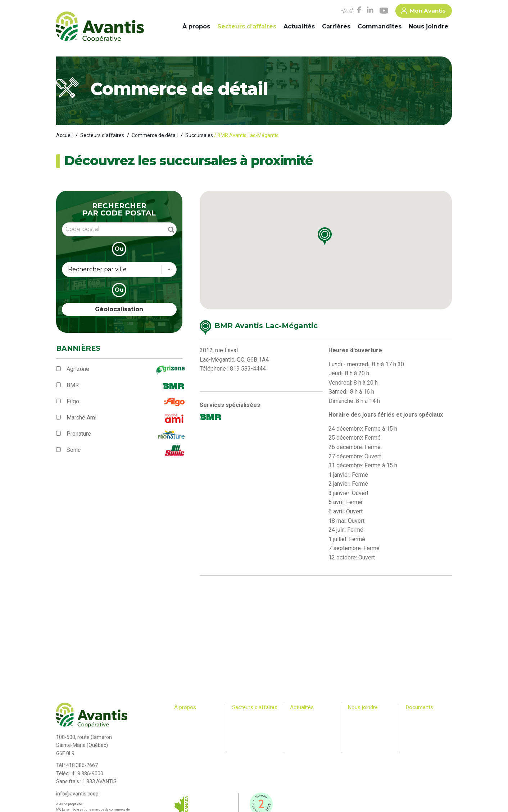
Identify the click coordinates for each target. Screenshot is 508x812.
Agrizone (78, 369)
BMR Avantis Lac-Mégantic (266, 326)
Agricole (240, 718)
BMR (73, 385)
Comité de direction (194, 725)
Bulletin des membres (196, 759)
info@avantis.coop (77, 794)
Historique (184, 718)
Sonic (74, 450)
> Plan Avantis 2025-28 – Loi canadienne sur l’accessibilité (429, 725)
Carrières (336, 26)
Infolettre (299, 725)
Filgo (73, 401)
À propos (196, 26)
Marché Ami (81, 418)
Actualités (299, 26)
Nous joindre (428, 26)
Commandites (380, 26)
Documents (419, 707)
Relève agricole (190, 753)
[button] (331, 240)
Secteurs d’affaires (247, 26)
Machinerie (243, 725)
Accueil (64, 135)
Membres (183, 745)
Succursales (199, 135)
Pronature (79, 434)
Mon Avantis (423, 12)
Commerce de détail (155, 135)
